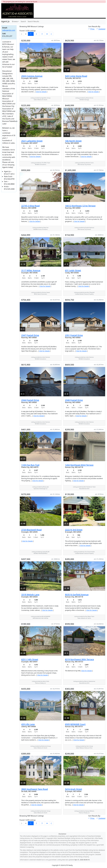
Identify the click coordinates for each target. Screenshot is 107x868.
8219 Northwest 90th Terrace (79, 659)
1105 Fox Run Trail (30, 465)
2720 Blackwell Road (31, 530)
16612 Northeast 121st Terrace (80, 206)
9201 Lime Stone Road (76, 76)
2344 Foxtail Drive (30, 400)
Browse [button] (15, 21)
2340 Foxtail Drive (74, 400)
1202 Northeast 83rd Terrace (79, 465)
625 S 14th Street (30, 659)
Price (91, 29)
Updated (101, 29)
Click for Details (41, 92)
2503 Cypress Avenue (32, 76)
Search (23, 21)
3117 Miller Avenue (31, 270)
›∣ (51, 34)
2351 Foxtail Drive (74, 335)
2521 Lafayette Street (32, 141)
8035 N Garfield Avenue (77, 595)
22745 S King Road (30, 206)
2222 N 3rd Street (74, 530)
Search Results (33, 21)
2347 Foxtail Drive (30, 335)
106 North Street (73, 141)
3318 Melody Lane (30, 595)
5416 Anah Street (74, 789)
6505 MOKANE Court (75, 724)
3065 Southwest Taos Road (35, 789)
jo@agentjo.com (9, 30)
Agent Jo (5, 21)
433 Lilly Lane (28, 724)
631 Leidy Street (73, 270)
